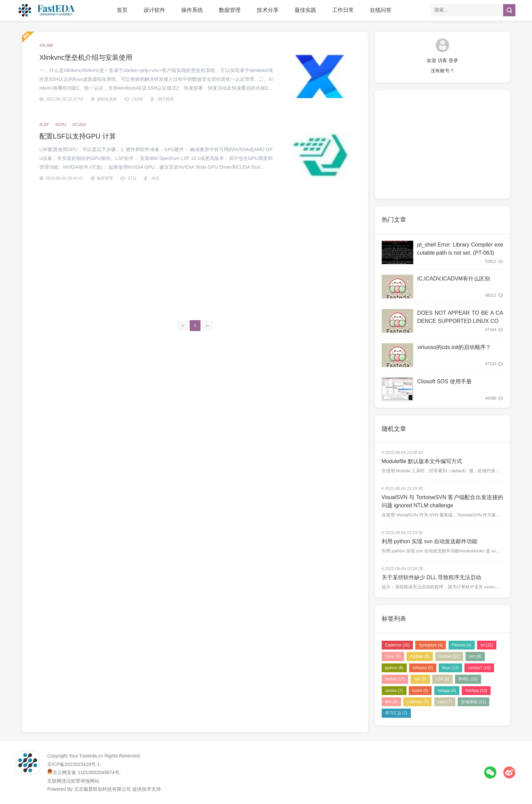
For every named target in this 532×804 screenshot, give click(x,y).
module (420, 656)
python (394, 668)
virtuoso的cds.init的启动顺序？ (454, 347)
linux (450, 668)
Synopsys (431, 645)
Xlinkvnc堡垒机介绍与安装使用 (86, 57)
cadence (417, 702)
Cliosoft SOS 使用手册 (444, 381)
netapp (447, 691)
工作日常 (343, 10)
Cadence (397, 645)
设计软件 (154, 10)
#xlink (46, 45)
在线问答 (381, 10)
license (449, 656)
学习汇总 (396, 713)
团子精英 (166, 99)
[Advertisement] (195, 246)
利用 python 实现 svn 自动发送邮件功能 (430, 541)
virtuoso (423, 668)
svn (475, 656)
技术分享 (268, 10)
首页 (122, 10)
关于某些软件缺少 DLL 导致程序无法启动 (432, 577)
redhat (395, 679)
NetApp (476, 691)
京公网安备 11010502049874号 (86, 772)
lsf (487, 645)
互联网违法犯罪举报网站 (73, 781)
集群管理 (105, 178)
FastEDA (47, 10)
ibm (391, 702)
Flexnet (462, 645)
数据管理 (230, 10)
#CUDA (79, 125)
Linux (393, 656)
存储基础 (473, 702)
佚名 (155, 178)
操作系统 (192, 10)
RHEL (468, 679)
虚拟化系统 (107, 99)
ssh (420, 679)
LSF (442, 679)
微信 (490, 772)
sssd (445, 702)
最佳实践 (305, 10)
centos (394, 691)
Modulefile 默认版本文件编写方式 (422, 461)
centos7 (479, 668)
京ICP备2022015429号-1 (74, 764)
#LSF (44, 125)
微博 (509, 772)
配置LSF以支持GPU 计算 (78, 136)
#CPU (61, 125)
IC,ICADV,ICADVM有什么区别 (454, 279)
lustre (420, 691)
